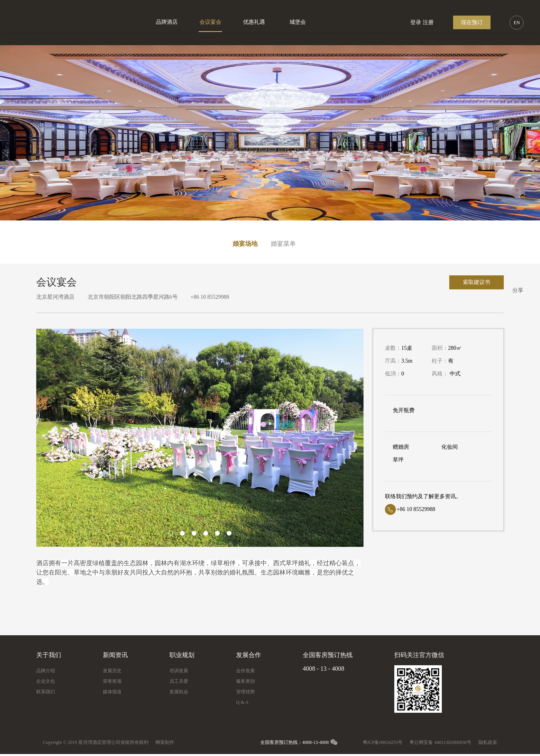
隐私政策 (488, 742)
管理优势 (245, 692)
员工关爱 (179, 681)
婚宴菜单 (283, 244)
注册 (428, 22)
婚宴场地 (245, 244)
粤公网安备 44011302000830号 (440, 742)
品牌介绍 (46, 671)
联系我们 (46, 692)
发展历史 (112, 671)
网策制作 (165, 742)
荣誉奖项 (112, 681)
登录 (416, 22)
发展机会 (179, 692)
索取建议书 (476, 282)
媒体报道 (112, 692)
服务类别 (245, 681)
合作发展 (245, 671)
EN (517, 23)
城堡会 (298, 22)
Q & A (242, 702)
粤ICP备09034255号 (383, 742)
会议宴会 (210, 22)
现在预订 (472, 22)
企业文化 (46, 681)
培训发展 (179, 671)
